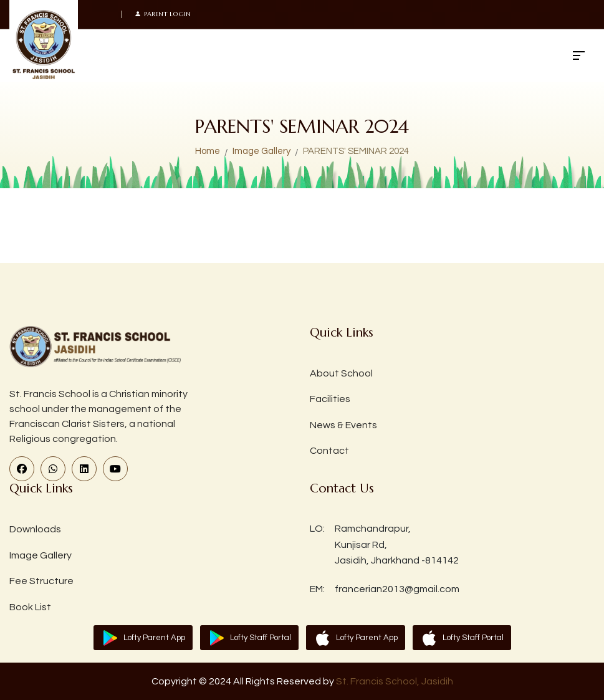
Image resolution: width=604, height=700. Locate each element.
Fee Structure (41, 581)
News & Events (343, 425)
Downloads (35, 529)
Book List (30, 607)
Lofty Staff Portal (261, 638)
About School (341, 373)
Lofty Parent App (154, 638)
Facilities (330, 399)
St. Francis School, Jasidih (395, 681)
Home (208, 151)
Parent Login (163, 14)
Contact (329, 451)
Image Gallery (261, 151)
